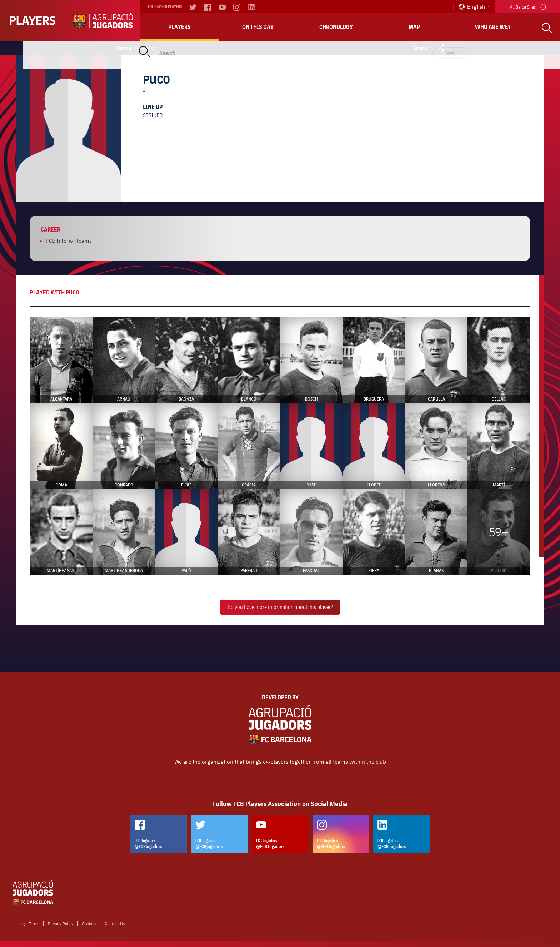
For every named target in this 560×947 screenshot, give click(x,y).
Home (124, 48)
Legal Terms (29, 923)
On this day (258, 27)
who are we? (493, 27)
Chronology (336, 27)
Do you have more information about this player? (280, 607)
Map (414, 27)
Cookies (89, 923)
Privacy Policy (61, 923)
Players (179, 27)
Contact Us (115, 923)
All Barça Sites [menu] (528, 6)
